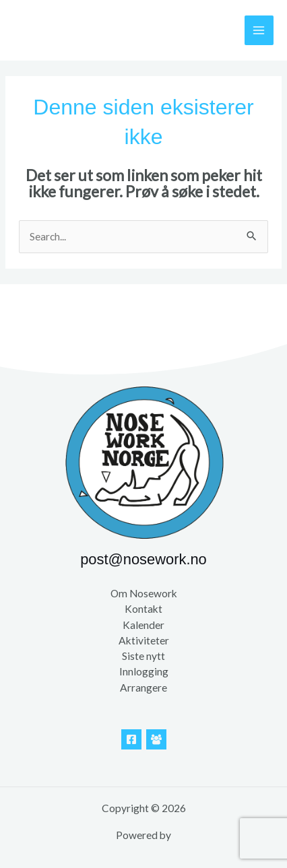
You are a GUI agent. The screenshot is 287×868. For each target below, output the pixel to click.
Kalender (143, 625)
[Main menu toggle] (259, 30)
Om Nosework (144, 593)
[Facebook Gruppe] (156, 739)
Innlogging (144, 671)
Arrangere (143, 688)
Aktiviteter (144, 640)
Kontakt (143, 609)
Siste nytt (143, 656)
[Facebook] (131, 739)
